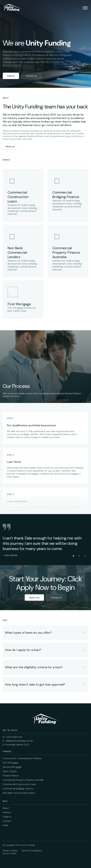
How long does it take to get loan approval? (35, 684)
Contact (7, 821)
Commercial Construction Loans (19, 784)
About (6, 808)
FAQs (5, 825)
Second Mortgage (12, 767)
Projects (7, 817)
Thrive (13, 853)
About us (10, 146)
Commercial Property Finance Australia (23, 780)
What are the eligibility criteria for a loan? (34, 667)
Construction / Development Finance (22, 758)
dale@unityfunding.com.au (19, 741)
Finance (11, 76)
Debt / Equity (10, 771)
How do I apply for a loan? (23, 650)
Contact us (31, 76)
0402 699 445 (14, 737)
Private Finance (11, 776)
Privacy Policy (10, 851)
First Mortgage (10, 763)
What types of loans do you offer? (28, 633)
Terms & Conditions (32, 851)
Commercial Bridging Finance (18, 789)
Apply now (34, 598)
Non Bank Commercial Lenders (19, 793)
